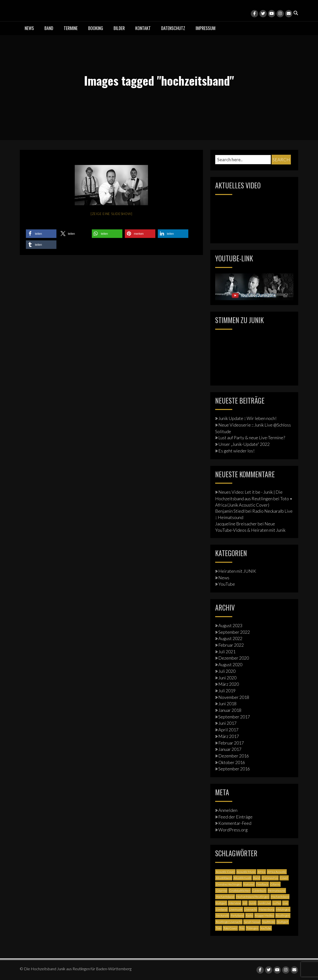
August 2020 (230, 664)
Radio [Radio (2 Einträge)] (249, 915)
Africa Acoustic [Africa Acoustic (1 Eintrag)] (277, 872)
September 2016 (234, 769)
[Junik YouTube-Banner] (254, 286)
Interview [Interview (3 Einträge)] (235, 903)
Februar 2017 (231, 743)
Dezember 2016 (234, 756)
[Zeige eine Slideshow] (111, 214)
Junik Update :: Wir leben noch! (247, 418)
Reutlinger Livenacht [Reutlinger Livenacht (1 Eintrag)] (229, 922)
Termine (71, 28)
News (29, 28)
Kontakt (143, 28)
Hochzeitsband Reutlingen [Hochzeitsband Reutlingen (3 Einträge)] (253, 897)
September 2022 (234, 632)
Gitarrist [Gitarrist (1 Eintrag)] (221, 891)
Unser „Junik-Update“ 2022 (244, 444)
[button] (41, 234)
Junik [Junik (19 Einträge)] (253, 903)
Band (49, 28)
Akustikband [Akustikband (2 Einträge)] (224, 878)
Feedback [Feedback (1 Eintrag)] (262, 884)
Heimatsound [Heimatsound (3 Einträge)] (277, 891)
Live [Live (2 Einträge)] (285, 903)
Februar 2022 (231, 645)
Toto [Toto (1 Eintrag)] (219, 928)
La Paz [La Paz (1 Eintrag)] (277, 903)
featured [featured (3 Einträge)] (249, 884)
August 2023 (230, 625)
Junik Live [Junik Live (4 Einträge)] (264, 903)
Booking (96, 28)
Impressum (206, 28)
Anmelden (228, 810)
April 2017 (228, 730)
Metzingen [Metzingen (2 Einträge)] (283, 909)
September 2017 (234, 717)
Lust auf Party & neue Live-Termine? (252, 438)
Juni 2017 (227, 723)
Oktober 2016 (232, 762)
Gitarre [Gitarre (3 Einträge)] (275, 884)
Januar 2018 (230, 710)
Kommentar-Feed (235, 823)
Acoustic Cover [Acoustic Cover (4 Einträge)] (225, 872)
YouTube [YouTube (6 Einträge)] (266, 928)
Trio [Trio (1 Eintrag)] (242, 928)
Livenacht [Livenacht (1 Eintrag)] (251, 909)
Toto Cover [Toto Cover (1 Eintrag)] (230, 928)
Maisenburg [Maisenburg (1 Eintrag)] (266, 909)
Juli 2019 (227, 691)
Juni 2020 (227, 678)
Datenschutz (173, 28)
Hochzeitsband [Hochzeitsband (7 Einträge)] (225, 897)
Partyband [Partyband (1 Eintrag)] (237, 915)
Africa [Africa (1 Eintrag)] (261, 872)
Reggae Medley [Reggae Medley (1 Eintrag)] (264, 915)
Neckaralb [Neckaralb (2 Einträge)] (222, 915)
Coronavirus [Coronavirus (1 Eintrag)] (270, 878)
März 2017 (229, 736)
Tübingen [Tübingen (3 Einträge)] (252, 928)
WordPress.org (233, 830)
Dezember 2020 (234, 658)
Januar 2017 (230, 749)
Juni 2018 (227, 704)
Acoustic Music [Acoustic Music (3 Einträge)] (246, 872)
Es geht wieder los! (236, 451)
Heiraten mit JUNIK (237, 571)
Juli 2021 (227, 652)
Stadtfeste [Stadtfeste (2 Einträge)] (269, 922)
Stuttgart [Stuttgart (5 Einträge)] (283, 922)
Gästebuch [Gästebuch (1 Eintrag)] (259, 891)
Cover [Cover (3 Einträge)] (284, 878)
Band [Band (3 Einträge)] (257, 878)
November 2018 (234, 697)
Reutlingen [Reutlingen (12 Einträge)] (283, 915)
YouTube (227, 584)
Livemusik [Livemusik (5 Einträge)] (236, 909)
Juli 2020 (227, 671)
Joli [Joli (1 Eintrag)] (245, 903)
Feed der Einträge (235, 817)
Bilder (119, 28)
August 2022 (230, 638)
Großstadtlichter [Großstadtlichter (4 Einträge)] (240, 891)
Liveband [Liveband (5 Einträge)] (222, 909)
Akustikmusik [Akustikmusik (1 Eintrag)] (242, 878)
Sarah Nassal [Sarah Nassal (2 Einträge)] (252, 922)
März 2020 (229, 684)
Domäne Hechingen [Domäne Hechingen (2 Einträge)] (229, 884)
